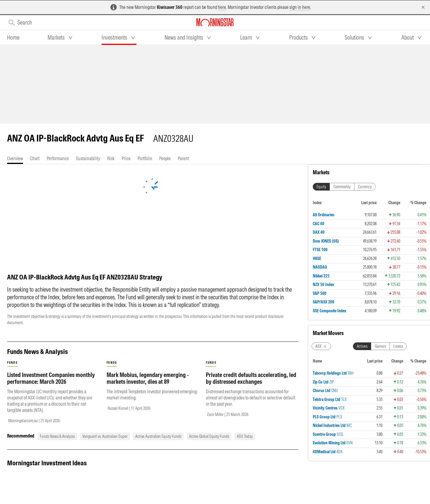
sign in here (300, 7)
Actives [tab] (362, 223)
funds (12, 363)
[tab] (13, 38)
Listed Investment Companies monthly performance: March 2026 (51, 378)
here (222, 7)
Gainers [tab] (380, 223)
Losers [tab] (398, 223)
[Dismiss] (423, 7)
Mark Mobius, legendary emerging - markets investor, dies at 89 (148, 378)
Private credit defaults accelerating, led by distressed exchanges (251, 378)
